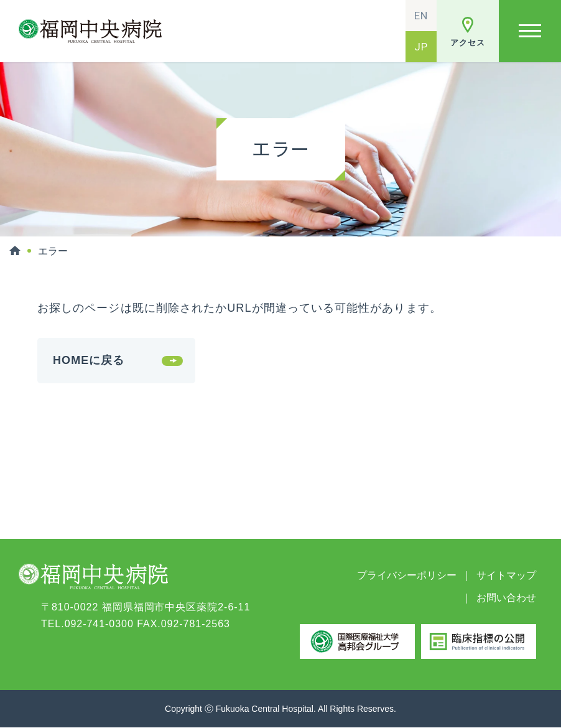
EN (421, 16)
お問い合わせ (506, 598)
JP (421, 47)
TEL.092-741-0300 (87, 624)
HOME (15, 251)
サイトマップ (506, 575)
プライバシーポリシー (407, 575)
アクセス (467, 43)
